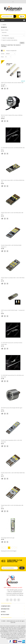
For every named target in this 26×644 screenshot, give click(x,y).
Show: (2, 57)
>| (16, 548)
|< (2, 548)
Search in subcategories (8, 38)
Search (4, 25)
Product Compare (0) (11, 51)
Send (22, 568)
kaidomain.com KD (15, 621)
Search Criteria (5, 30)
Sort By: (3, 54)
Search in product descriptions (9, 40)
